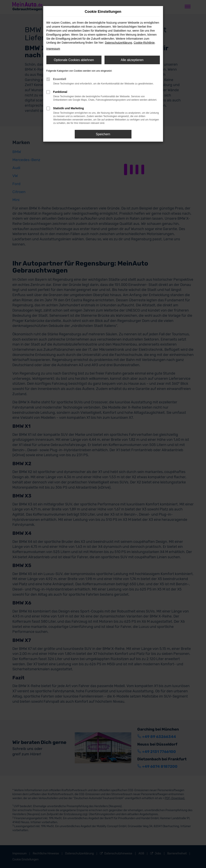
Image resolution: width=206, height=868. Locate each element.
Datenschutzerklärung (118, 43)
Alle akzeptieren (132, 60)
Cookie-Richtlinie (144, 43)
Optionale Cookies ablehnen (74, 60)
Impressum (53, 49)
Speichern (103, 134)
